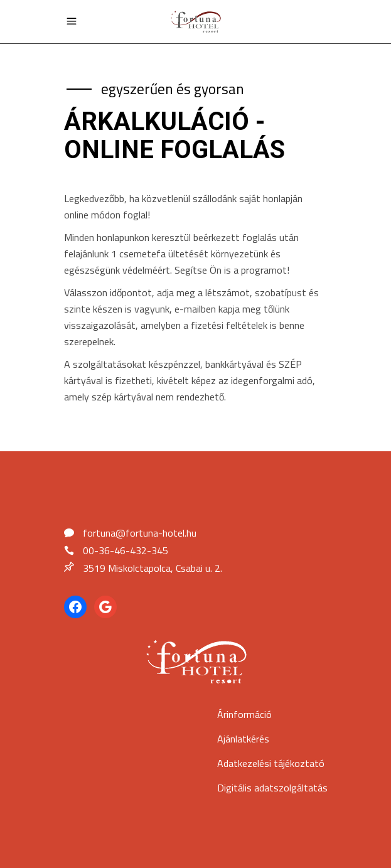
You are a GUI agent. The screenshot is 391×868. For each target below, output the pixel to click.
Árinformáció (244, 714)
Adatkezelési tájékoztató (271, 763)
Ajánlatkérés (243, 739)
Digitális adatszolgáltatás (272, 788)
